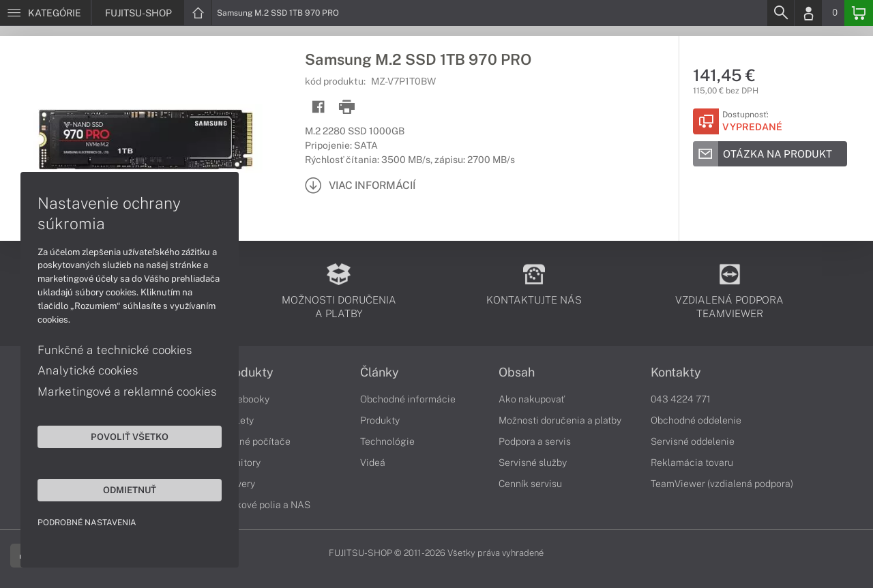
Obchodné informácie (408, 399)
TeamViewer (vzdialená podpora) (722, 484)
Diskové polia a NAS (266, 505)
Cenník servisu (530, 484)
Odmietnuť (130, 490)
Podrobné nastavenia (87, 523)
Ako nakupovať (532, 399)
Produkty (248, 372)
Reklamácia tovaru (692, 462)
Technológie (387, 441)
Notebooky (246, 399)
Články (380, 372)
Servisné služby (533, 462)
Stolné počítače (256, 441)
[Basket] (859, 13)
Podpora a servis (535, 441)
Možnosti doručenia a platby (560, 420)
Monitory (241, 462)
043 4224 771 (681, 399)
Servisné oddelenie (693, 441)
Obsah (517, 372)
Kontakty (676, 372)
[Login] (808, 13)
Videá (373, 462)
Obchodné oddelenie (696, 420)
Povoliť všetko (130, 437)
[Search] (780, 13)
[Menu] (45, 13)
